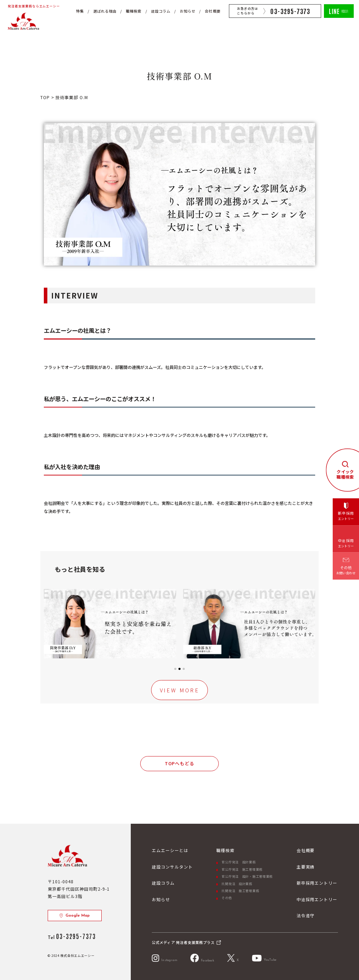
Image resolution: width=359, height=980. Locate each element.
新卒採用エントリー (317, 883)
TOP (46, 97)
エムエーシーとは (170, 850)
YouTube (264, 958)
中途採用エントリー (317, 899)
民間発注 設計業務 (237, 884)
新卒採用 (346, 516)
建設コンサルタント (172, 867)
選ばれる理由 (105, 11)
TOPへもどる (179, 763)
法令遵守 (306, 915)
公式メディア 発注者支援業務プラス (183, 942)
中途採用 (346, 543)
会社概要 (212, 11)
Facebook (202, 958)
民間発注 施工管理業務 (240, 891)
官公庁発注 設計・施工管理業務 (247, 876)
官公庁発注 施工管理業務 (242, 869)
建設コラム (161, 11)
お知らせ (188, 11)
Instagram (165, 958)
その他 (227, 898)
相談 (339, 11)
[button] (52, 623)
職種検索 (134, 11)
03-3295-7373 (290, 11)
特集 (80, 11)
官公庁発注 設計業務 (239, 862)
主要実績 (306, 867)
